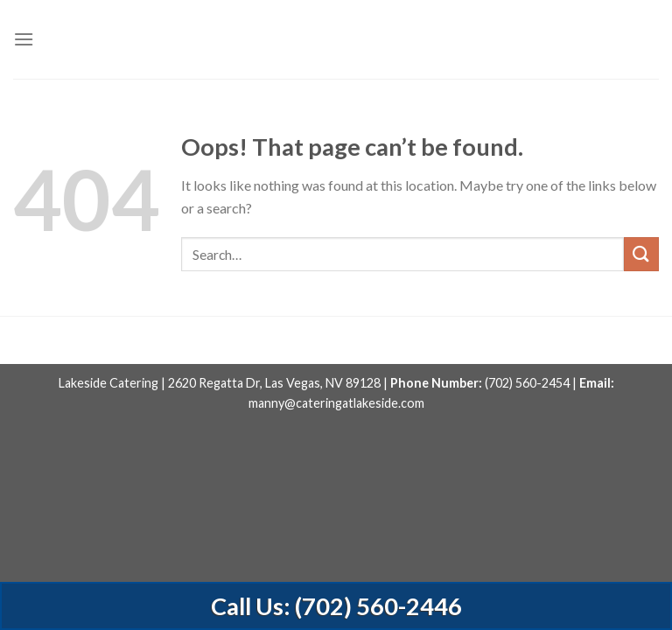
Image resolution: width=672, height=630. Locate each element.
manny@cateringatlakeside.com (336, 403)
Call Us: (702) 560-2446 (336, 606)
